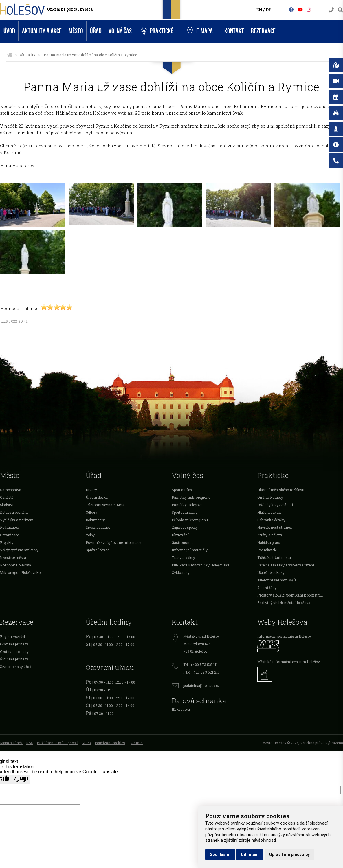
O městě (7, 497)
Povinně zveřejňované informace (113, 542)
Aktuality (27, 55)
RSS (30, 743)
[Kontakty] (331, 10)
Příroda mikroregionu (190, 520)
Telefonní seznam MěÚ (105, 505)
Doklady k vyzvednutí (275, 505)
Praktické (157, 31)
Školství (7, 505)
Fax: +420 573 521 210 (201, 672)
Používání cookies (110, 743)
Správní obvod (98, 550)
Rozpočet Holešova (15, 565)
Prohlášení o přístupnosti (57, 743)
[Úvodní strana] (10, 55)
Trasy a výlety (183, 557)
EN (259, 10)
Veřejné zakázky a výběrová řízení (286, 565)
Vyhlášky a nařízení (17, 520)
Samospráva (11, 490)
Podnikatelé (10, 527)
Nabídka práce (269, 542)
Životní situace (98, 527)
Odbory (91, 512)
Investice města (13, 557)
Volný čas (120, 31)
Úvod (9, 31)
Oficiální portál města (70, 9)
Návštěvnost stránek (275, 527)
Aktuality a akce (42, 31)
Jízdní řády (267, 588)
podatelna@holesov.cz (201, 685)
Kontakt (234, 31)
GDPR (86, 743)
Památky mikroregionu (191, 497)
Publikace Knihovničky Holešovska (201, 565)
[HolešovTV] (300, 9)
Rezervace (263, 31)
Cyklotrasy (181, 572)
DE (268, 10)
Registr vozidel (12, 636)
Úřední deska (97, 497)
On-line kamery (270, 497)
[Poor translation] (21, 779)
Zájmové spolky (185, 527)
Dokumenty (95, 520)
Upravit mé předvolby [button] (289, 854)
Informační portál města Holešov (285, 636)
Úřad (96, 31)
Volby (90, 535)
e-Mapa (200, 31)
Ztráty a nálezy (270, 535)
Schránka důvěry (271, 520)
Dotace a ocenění (14, 512)
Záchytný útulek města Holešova (284, 603)
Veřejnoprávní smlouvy (19, 550)
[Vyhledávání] (340, 10)
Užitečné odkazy (271, 572)
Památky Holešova (187, 505)
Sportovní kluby (185, 512)
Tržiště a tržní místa (274, 557)
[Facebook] (291, 9)
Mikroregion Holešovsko (20, 572)
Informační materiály (190, 550)
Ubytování (180, 535)
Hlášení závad (269, 512)
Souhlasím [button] (220, 854)
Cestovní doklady (14, 652)
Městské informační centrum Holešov (289, 662)
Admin (137, 743)
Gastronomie (182, 542)
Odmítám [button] (250, 854)
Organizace (9, 535)
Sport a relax (182, 490)
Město (76, 31)
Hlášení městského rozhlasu (281, 490)
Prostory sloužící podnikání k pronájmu (290, 595)
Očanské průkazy (14, 644)
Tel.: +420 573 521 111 (200, 665)
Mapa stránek (11, 743)
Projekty (7, 542)
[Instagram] (309, 9)
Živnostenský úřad (16, 667)
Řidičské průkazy (14, 659)
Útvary (91, 490)
